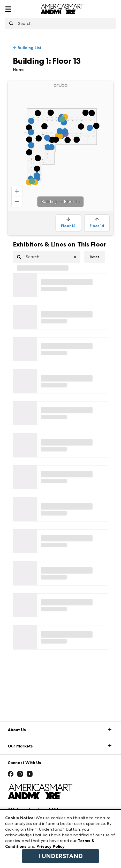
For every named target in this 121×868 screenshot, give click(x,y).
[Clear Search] (77, 257)
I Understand (61, 856)
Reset (95, 257)
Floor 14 (97, 223)
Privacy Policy (50, 846)
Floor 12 (68, 223)
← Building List (27, 48)
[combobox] (61, 24)
